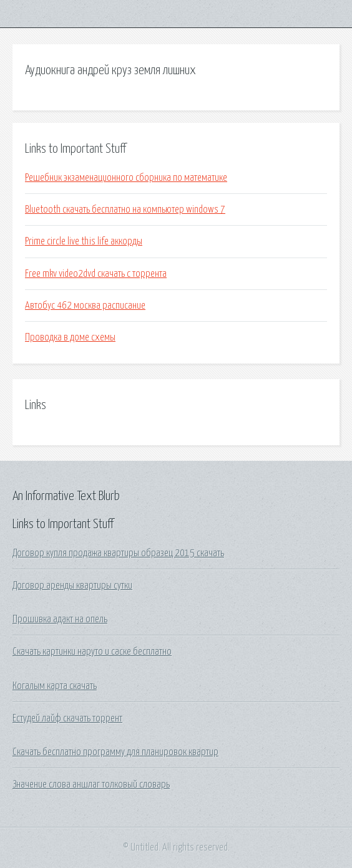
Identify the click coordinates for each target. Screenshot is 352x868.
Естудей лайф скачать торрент (67, 718)
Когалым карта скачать (55, 686)
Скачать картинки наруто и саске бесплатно (92, 652)
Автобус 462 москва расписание (85, 306)
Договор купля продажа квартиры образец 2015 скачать (118, 553)
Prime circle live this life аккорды (84, 241)
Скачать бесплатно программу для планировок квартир (115, 752)
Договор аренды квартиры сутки (72, 586)
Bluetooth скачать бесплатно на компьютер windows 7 (125, 210)
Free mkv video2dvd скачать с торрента (96, 274)
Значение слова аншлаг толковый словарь (91, 784)
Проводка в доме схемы (70, 337)
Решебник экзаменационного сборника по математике (126, 178)
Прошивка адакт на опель (60, 619)
